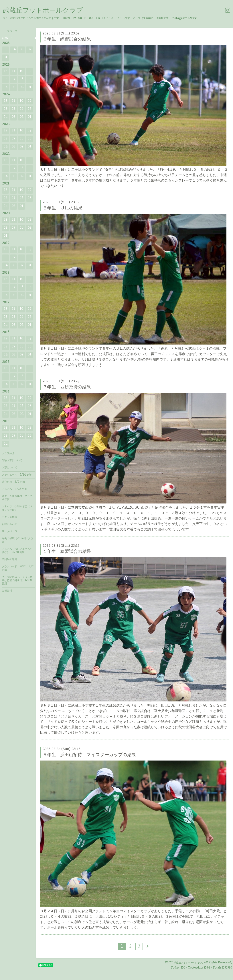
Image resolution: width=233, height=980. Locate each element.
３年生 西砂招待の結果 (67, 387)
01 (5, 58)
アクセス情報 (9, 517)
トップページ (9, 31)
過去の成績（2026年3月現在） (18, 540)
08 (5, 79)
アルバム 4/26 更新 (14, 489)
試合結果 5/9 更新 (13, 482)
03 (22, 50)
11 (13, 71)
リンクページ (9, 532)
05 (5, 50)
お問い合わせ (9, 524)
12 (6, 71)
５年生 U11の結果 (63, 208)
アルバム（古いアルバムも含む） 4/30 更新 (17, 551)
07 (13, 79)
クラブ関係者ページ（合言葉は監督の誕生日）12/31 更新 (17, 581)
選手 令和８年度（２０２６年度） (17, 498)
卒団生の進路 (9, 560)
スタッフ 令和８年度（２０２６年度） (17, 508)
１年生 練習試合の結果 (67, 552)
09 (29, 71)
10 (21, 71)
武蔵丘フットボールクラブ (43, 11)
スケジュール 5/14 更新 (17, 475)
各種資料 (7, 591)
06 (21, 79)
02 (30, 50)
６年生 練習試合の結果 (67, 39)
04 (14, 50)
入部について (9, 468)
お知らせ (7, 38)
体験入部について (12, 461)
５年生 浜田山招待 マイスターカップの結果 (89, 755)
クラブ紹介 (8, 454)
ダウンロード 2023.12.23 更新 (18, 568)
